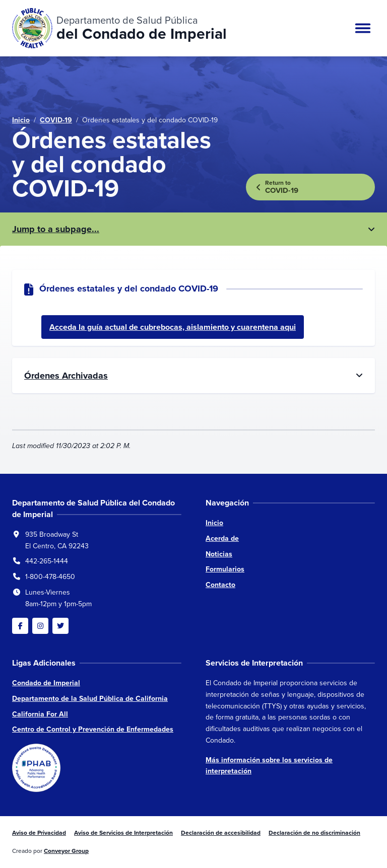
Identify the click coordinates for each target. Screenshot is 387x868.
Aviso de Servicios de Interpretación (123, 833)
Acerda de (222, 538)
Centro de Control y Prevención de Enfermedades (93, 729)
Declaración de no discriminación (314, 833)
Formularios (225, 569)
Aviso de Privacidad (39, 833)
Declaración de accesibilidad (221, 833)
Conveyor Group (66, 851)
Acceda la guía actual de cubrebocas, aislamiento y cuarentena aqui (173, 327)
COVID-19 (56, 120)
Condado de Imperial (46, 683)
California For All (40, 714)
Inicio (21, 120)
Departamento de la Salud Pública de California (90, 699)
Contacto (220, 585)
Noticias (219, 554)
